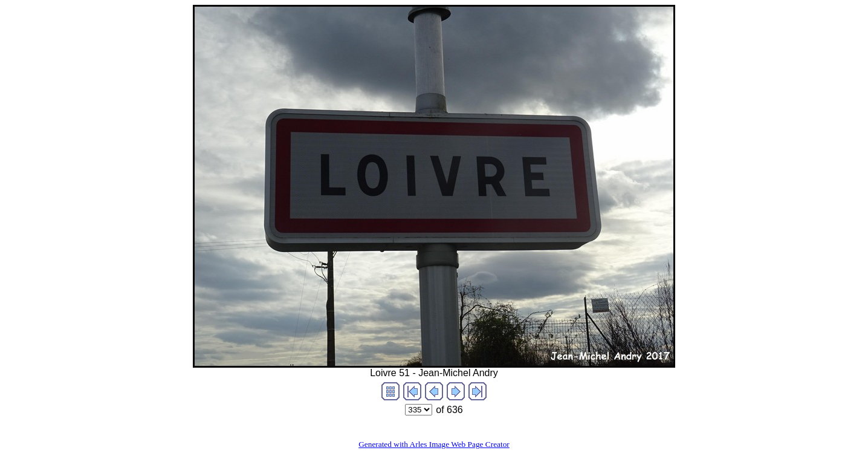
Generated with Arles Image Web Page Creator (434, 444)
